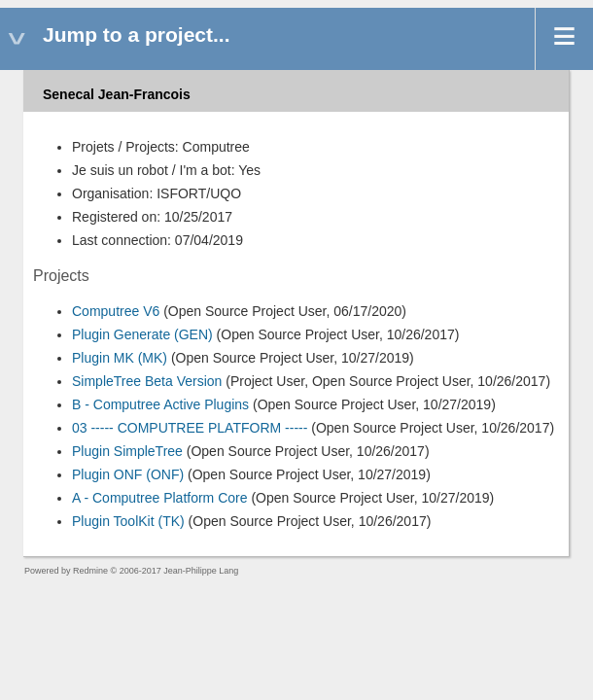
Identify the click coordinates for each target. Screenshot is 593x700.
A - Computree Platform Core (160, 498)
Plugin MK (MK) (120, 358)
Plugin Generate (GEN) (142, 334)
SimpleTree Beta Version (147, 381)
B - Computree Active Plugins (160, 404)
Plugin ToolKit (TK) (128, 521)
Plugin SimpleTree (127, 451)
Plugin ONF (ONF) (128, 474)
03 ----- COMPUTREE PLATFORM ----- (190, 428)
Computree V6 (116, 311)
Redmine (90, 571)
